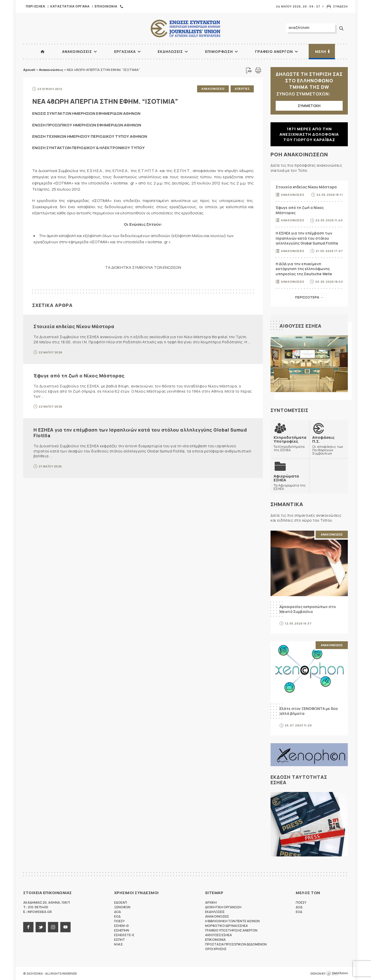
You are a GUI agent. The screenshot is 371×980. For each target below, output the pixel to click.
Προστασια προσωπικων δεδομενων (236, 944)
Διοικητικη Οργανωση (223, 907)
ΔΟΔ (117, 912)
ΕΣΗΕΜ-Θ (121, 926)
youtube (65, 927)
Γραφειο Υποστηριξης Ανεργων (231, 930)
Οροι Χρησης (216, 949)
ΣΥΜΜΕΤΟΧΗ (309, 106)
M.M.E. (119, 944)
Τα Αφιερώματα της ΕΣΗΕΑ (290, 482)
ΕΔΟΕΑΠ (121, 902)
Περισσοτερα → (309, 297)
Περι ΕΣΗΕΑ (35, 6)
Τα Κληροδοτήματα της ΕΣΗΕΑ (290, 444)
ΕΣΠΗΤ (120, 940)
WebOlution (337, 974)
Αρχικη (211, 902)
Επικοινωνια (106, 6)
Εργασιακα (125, 51)
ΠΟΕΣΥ (119, 921)
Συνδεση (340, 6)
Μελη (321, 51)
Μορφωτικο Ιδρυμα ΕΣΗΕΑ (226, 926)
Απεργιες (242, 89)
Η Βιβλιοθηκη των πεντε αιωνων (232, 921)
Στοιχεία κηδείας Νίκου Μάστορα (74, 326)
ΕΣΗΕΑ (185, 29)
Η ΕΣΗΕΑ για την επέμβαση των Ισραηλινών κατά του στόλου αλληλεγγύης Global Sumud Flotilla (140, 433)
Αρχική (29, 70)
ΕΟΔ (117, 916)
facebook (28, 927)
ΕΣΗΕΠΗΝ (122, 930)
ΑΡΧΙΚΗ (43, 52)
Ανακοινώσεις (51, 70)
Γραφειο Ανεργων (274, 51)
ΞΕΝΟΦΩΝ (122, 907)
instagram (53, 927)
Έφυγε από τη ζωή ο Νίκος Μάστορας (79, 376)
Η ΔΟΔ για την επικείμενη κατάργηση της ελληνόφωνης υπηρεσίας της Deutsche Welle (304, 269)
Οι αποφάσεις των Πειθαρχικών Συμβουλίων (328, 445)
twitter (41, 927)
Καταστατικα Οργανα (70, 6)
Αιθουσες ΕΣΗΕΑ (301, 326)
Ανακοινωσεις (77, 51)
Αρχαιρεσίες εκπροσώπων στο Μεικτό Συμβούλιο (308, 609)
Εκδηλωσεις (170, 51)
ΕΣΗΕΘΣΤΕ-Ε (124, 935)
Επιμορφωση (219, 51)
